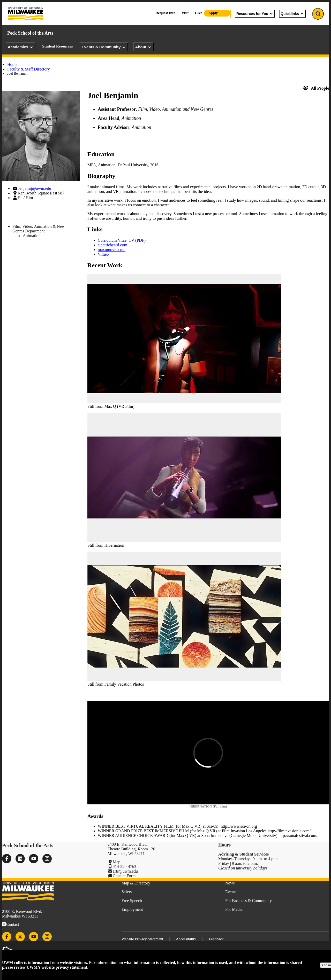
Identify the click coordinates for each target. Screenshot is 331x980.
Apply (213, 13)
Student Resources (57, 46)
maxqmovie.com (112, 250)
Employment (132, 909)
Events (231, 892)
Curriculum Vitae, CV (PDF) (122, 240)
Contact (13, 924)
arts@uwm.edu (125, 871)
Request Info (165, 13)
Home (12, 64)
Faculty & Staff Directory (29, 69)
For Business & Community (249, 901)
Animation (32, 236)
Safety (127, 892)
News (230, 883)
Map (116, 862)
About (143, 47)
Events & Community (104, 47)
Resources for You (255, 14)
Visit (185, 13)
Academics (21, 47)
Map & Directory (136, 883)
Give (198, 13)
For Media (234, 909)
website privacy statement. (65, 967)
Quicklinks (292, 14)
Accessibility (186, 939)
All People (316, 88)
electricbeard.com (112, 245)
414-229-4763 (125, 867)
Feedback (216, 939)
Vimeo (103, 254)
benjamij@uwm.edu (34, 188)
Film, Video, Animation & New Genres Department (39, 229)
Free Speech (132, 901)
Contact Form (124, 876)
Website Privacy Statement (142, 939)
